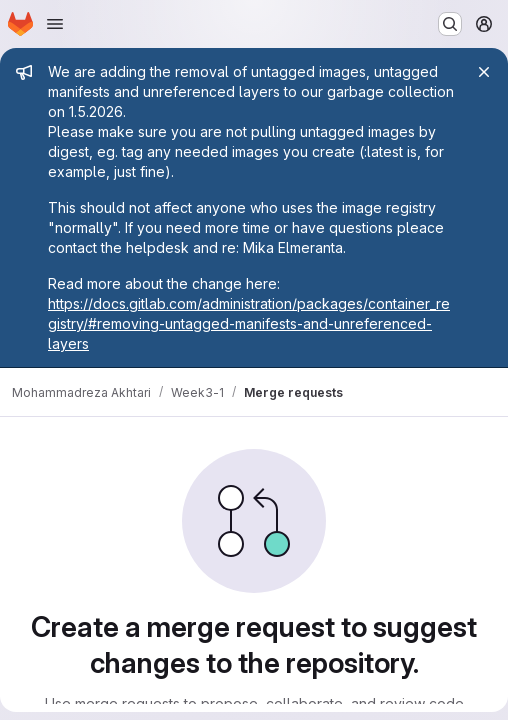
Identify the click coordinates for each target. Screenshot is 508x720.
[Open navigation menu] (55, 24)
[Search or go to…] (450, 24)
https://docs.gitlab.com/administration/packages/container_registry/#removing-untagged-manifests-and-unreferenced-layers (249, 323)
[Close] (484, 72)
